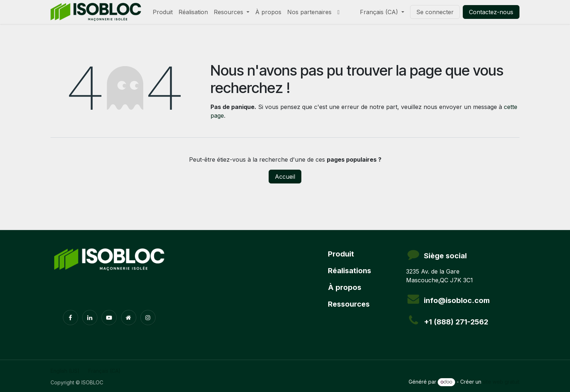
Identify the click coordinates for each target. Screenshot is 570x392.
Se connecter (435, 12)
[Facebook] (71, 318)
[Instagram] (148, 318)
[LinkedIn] (90, 318)
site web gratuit (501, 382)
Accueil (285, 177)
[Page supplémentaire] (129, 318)
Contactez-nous (491, 12)
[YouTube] (109, 318)
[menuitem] (163, 12)
